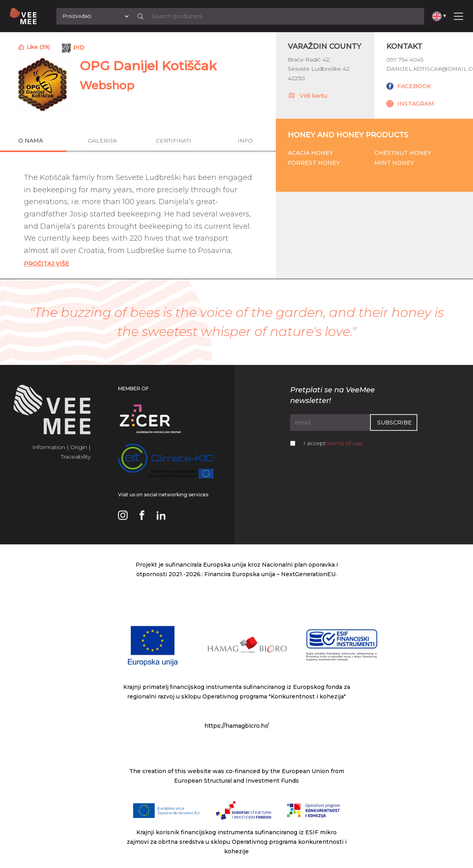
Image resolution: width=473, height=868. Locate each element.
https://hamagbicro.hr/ (236, 726)
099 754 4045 (405, 60)
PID (79, 48)
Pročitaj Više (47, 264)
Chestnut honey (403, 153)
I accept (333, 443)
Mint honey (394, 163)
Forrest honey (314, 163)
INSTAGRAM (416, 104)
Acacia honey (310, 153)
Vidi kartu (307, 95)
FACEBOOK (414, 86)
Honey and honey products (348, 135)
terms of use (345, 443)
